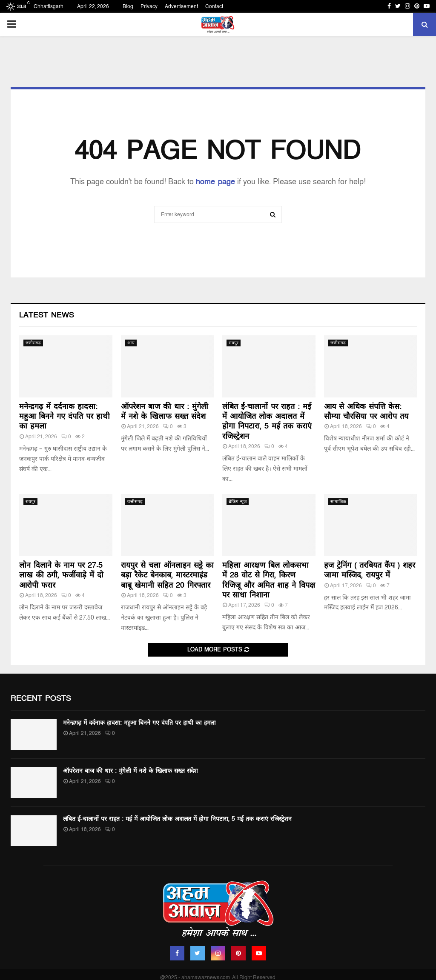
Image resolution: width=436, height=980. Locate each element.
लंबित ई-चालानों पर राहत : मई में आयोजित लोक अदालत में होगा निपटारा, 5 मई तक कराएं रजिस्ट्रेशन (267, 421)
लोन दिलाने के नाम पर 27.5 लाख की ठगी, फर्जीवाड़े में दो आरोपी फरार (61, 575)
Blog (128, 6)
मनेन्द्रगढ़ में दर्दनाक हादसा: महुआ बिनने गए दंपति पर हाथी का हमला (65, 417)
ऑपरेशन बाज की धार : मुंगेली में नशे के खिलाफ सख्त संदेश (165, 411)
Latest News (47, 315)
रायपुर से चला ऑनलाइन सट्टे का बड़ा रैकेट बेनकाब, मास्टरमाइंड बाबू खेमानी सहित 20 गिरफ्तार (167, 575)
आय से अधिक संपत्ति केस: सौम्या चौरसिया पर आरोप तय (366, 411)
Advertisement (181, 6)
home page (215, 182)
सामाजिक (338, 502)
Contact (214, 6)
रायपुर (234, 343)
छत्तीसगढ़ (33, 343)
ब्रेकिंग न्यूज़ (238, 502)
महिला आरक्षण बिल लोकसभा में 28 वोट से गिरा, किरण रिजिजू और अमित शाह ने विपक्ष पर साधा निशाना (269, 580)
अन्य (131, 343)
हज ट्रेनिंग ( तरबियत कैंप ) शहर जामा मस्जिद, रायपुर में (370, 570)
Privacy (149, 6)
